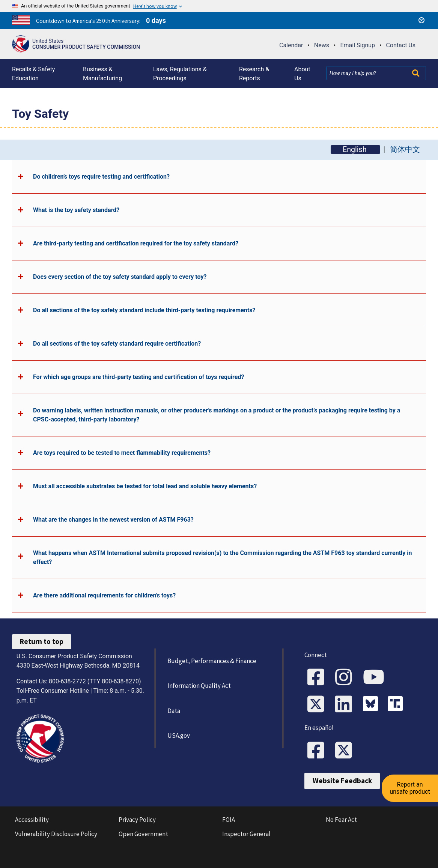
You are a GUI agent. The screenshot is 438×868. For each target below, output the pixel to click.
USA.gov (179, 736)
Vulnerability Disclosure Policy (56, 834)
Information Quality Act (199, 686)
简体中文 (405, 150)
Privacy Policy (137, 820)
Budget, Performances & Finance (212, 661)
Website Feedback (342, 781)
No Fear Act (341, 820)
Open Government (143, 834)
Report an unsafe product (410, 788)
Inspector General (246, 834)
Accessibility (32, 820)
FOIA (229, 820)
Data (174, 711)
